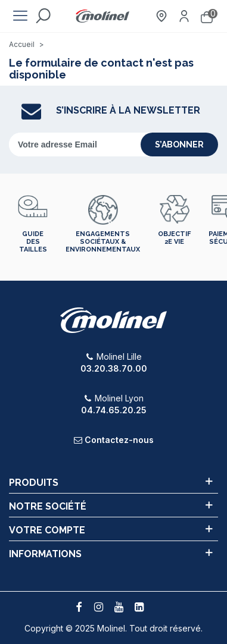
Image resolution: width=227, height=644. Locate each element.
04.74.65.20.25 (114, 410)
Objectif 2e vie (174, 238)
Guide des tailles (33, 242)
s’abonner (179, 144)
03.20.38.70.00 (114, 368)
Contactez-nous (119, 440)
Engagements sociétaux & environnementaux (103, 242)
